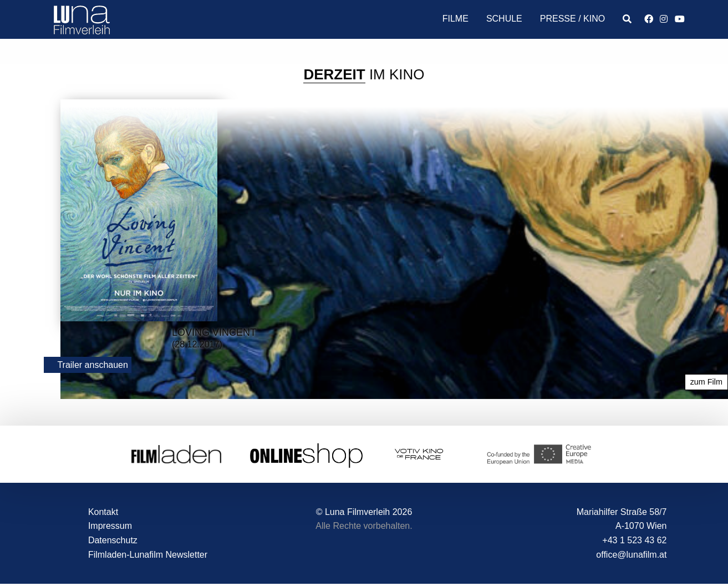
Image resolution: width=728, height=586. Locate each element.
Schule (504, 19)
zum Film (706, 382)
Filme (455, 19)
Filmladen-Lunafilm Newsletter (148, 555)
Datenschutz (113, 540)
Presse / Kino (572, 19)
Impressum (110, 526)
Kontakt (103, 512)
